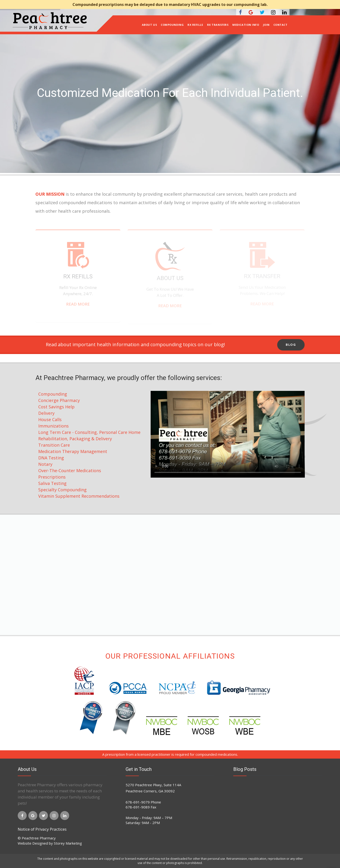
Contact (280, 25)
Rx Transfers (218, 25)
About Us (149, 25)
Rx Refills (195, 25)
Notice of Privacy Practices (42, 829)
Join (266, 25)
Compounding (172, 25)
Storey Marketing (68, 843)
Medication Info (246, 25)
